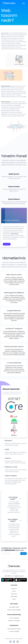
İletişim (14, 599)
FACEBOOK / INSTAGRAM (14, 621)
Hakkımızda (14, 589)
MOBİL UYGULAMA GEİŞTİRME (14, 610)
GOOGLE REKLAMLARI (14, 618)
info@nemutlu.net (19, 576)
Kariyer (14, 591)
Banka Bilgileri (14, 596)
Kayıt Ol (24, 553)
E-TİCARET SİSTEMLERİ (14, 631)
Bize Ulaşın (7, 244)
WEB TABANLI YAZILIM (14, 607)
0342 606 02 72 (9, 576)
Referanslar (14, 594)
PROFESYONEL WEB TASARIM (14, 629)
